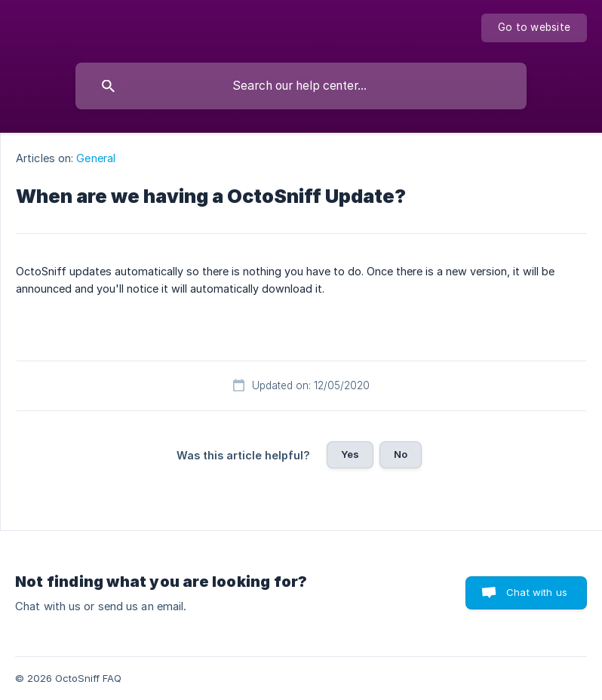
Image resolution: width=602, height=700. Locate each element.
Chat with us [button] (537, 592)
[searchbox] (301, 86)
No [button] (401, 454)
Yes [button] (350, 454)
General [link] (96, 158)
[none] (534, 28)
